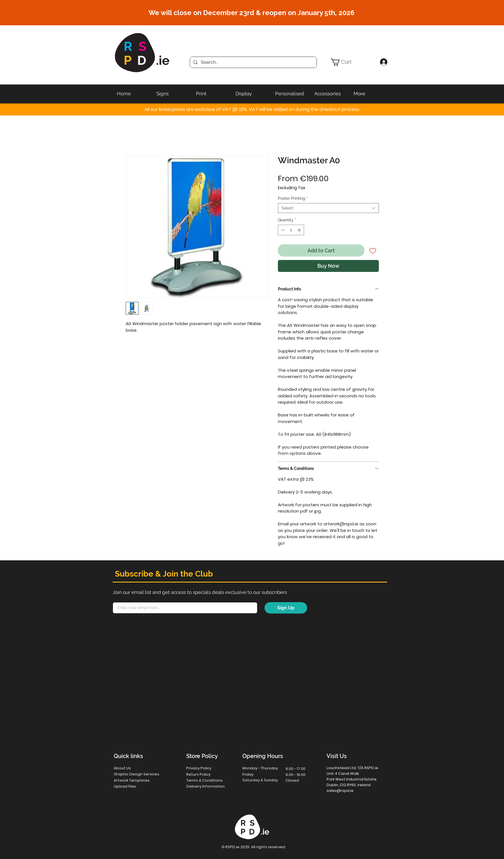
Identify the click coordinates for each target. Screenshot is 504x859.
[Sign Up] (286, 608)
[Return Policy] (207, 774)
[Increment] (300, 230)
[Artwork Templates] (135, 780)
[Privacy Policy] (207, 768)
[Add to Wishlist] (373, 250)
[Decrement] (282, 230)
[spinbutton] (291, 230)
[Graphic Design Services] (142, 774)
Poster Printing (293, 198)
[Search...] (253, 62)
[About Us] (134, 768)
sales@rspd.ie (340, 791)
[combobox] (328, 208)
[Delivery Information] (209, 786)
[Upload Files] (134, 786)
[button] (353, 62)
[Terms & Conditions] (209, 780)
